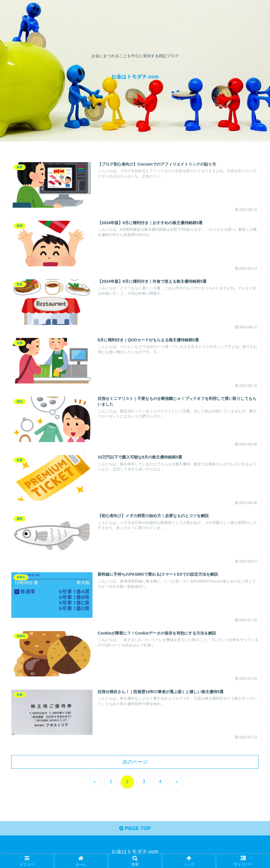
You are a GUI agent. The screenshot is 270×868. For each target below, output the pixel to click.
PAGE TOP (135, 828)
